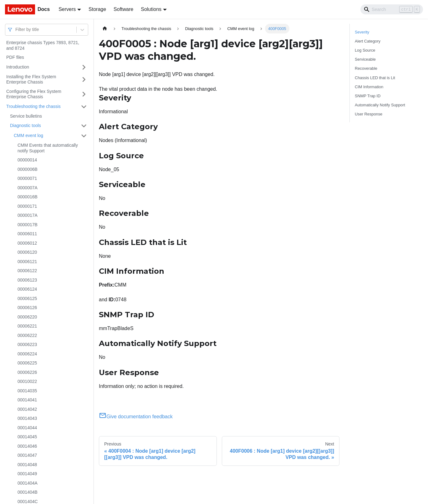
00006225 (27, 363)
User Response (369, 114)
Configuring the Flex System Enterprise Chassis (34, 94)
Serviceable (365, 59)
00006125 (27, 298)
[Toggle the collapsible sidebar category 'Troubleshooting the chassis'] (84, 107)
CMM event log (28, 135)
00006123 (27, 280)
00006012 (27, 243)
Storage (97, 9)
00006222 (27, 335)
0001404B (28, 492)
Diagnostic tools (25, 125)
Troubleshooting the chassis (33, 106)
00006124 (27, 289)
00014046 (27, 446)
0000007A (28, 188)
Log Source (365, 50)
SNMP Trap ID (368, 96)
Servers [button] (67, 9)
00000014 (27, 160)
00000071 (27, 178)
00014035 (27, 391)
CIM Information (369, 87)
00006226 (27, 372)
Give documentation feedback (136, 417)
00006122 (27, 271)
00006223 (27, 344)
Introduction (18, 67)
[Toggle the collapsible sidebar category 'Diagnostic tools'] (84, 126)
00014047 (27, 455)
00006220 (27, 317)
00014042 (27, 409)
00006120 (27, 252)
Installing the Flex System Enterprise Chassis (31, 79)
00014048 (27, 465)
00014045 (27, 437)
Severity (362, 32)
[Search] (392, 9)
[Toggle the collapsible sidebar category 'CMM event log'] (84, 136)
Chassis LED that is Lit (375, 78)
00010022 (27, 381)
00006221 (27, 326)
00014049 (27, 474)
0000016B (28, 197)
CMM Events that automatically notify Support (48, 148)
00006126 (27, 308)
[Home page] (105, 29)
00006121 (27, 262)
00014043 (27, 418)
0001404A (28, 483)
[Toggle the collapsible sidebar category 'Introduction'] (84, 67)
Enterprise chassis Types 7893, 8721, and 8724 (43, 45)
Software (123, 9)
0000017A (28, 215)
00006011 (27, 234)
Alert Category (368, 41)
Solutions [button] (151, 9)
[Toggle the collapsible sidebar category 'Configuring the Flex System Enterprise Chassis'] (84, 94)
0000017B (28, 225)
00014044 (27, 428)
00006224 (27, 354)
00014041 (27, 400)
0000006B (28, 169)
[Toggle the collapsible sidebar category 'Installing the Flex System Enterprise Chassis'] (84, 80)
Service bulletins (26, 116)
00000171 (27, 206)
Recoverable (366, 68)
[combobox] (16, 30)
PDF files (15, 57)
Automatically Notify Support (380, 105)
